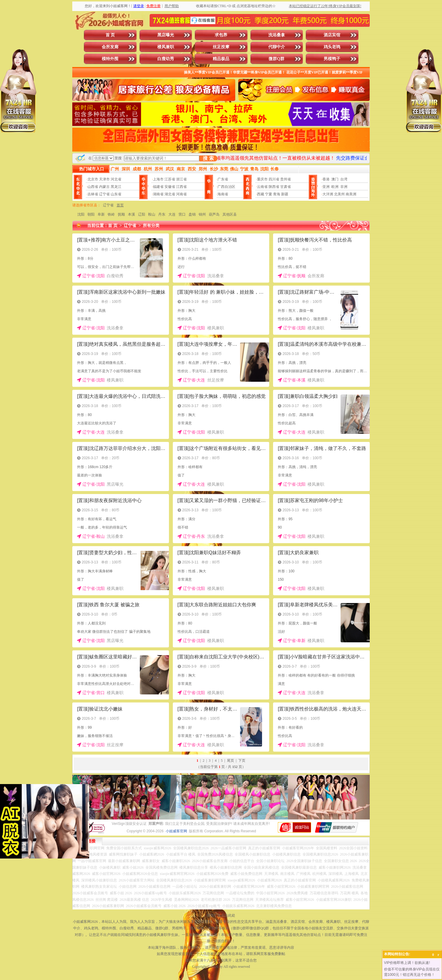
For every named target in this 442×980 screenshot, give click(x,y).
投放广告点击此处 (221, 915)
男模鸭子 (332, 59)
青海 (277, 194)
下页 (242, 761)
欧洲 (335, 187)
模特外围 (110, 59)
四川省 (274, 179)
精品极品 (221, 59)
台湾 (344, 179)
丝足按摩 (221, 47)
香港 (326, 179)
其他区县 (230, 214)
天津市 (104, 179)
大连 (172, 214)
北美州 (339, 194)
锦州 (202, 214)
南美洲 (351, 194)
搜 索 (208, 158)
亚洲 (326, 187)
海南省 (223, 194)
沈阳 (81, 214)
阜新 (101, 214)
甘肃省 (286, 187)
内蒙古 (104, 187)
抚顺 (121, 214)
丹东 (162, 214)
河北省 (116, 179)
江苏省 (170, 179)
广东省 (223, 179)
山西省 (93, 187)
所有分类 (151, 226)
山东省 (116, 194)
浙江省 (181, 179)
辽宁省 (104, 194)
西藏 (261, 194)
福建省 (158, 187)
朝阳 (91, 214)
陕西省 (274, 187)
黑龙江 (116, 187)
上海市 (158, 179)
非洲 (344, 187)
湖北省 (170, 194)
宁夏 (269, 194)
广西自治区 (226, 187)
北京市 (93, 179)
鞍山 (152, 214)
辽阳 (142, 214)
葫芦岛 (214, 214)
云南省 (262, 187)
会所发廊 (110, 47)
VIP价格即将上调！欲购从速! (407, 963)
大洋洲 (328, 194)
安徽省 (170, 187)
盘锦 (192, 214)
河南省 (181, 194)
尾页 (231, 761)
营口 (182, 214)
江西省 (181, 187)
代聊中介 (277, 47)
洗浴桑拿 (277, 35)
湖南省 (158, 194)
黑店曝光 (166, 35)
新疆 (285, 194)
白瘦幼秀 (166, 59)
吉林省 (93, 194)
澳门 (335, 179)
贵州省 (286, 179)
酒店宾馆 (332, 35)
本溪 (131, 214)
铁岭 (111, 214)
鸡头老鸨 (332, 47)
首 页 (110, 35)
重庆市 (262, 179)
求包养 (221, 35)
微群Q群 (276, 59)
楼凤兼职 (166, 47)
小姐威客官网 (176, 831)
